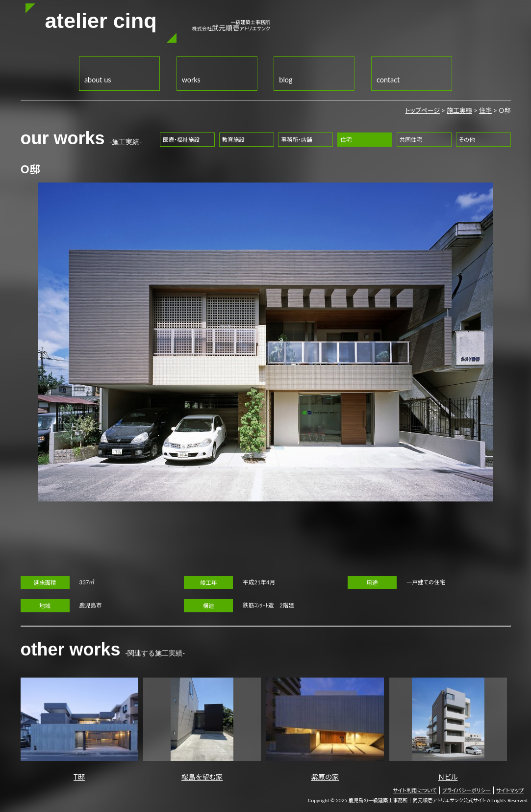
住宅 (485, 110)
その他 (467, 140)
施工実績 (459, 110)
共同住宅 (411, 140)
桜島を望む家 (202, 729)
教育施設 (233, 140)
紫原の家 (325, 729)
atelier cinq (101, 21)
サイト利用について (415, 790)
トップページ (423, 110)
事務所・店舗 (296, 140)
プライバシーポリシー (467, 790)
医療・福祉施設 (181, 140)
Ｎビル (448, 729)
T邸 (79, 729)
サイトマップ (510, 790)
